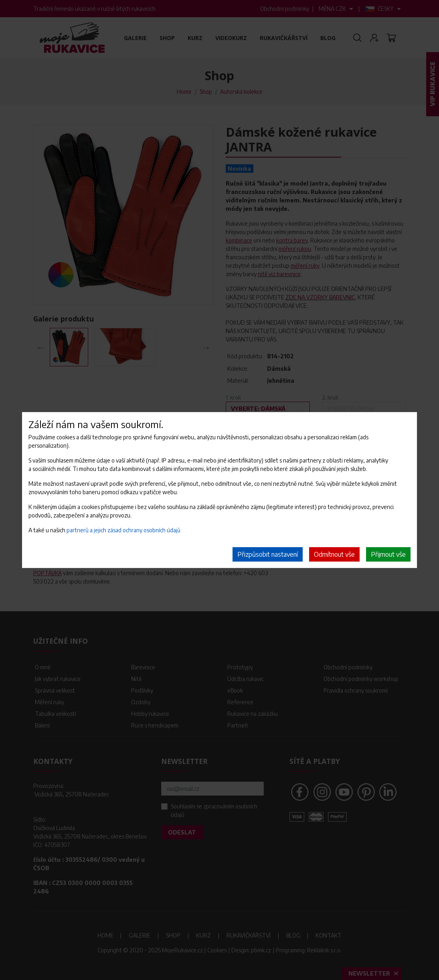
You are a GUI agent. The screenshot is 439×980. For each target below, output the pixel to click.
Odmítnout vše (334, 554)
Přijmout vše (388, 554)
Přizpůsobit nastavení (268, 554)
